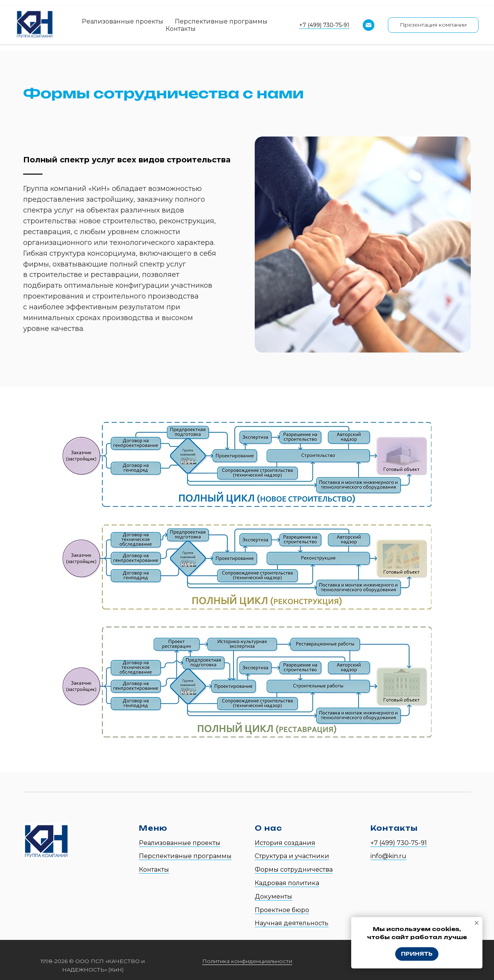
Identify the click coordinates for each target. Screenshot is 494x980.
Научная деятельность (292, 923)
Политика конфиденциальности (247, 961)
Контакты (181, 29)
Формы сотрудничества (294, 870)
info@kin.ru (388, 856)
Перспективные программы (221, 21)
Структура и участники (292, 856)
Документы (273, 897)
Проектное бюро (282, 910)
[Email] (369, 25)
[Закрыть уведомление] (477, 923)
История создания (285, 843)
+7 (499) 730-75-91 (324, 25)
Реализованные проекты (123, 21)
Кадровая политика (287, 883)
